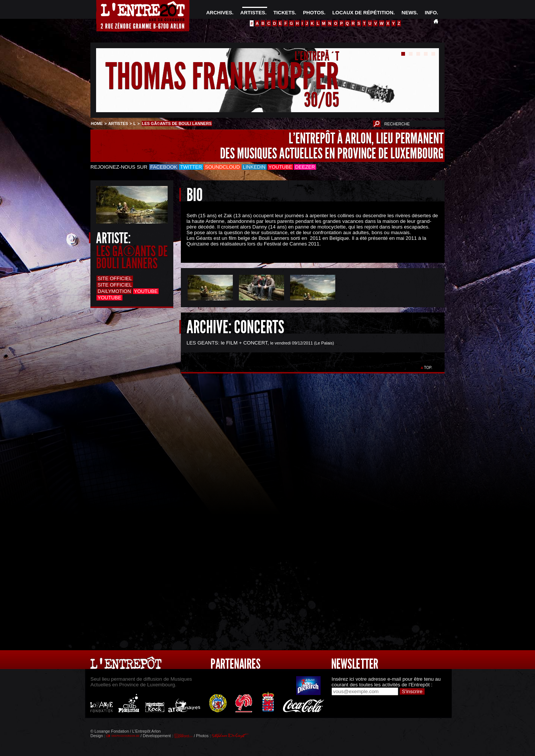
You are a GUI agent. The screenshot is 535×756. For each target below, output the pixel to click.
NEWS (409, 13)
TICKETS (284, 13)
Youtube (280, 167)
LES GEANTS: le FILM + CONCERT (227, 343)
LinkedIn (254, 167)
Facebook (164, 167)
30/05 (322, 100)
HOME (97, 123)
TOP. (428, 368)
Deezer (305, 167)
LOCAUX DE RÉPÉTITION (363, 13)
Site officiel (115, 278)
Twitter (191, 167)
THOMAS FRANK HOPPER (222, 77)
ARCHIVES (219, 13)
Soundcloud (222, 167)
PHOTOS (313, 13)
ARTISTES (253, 13)
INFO (431, 13)
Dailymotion (114, 291)
